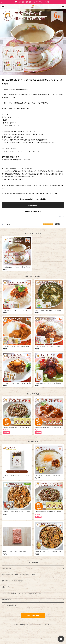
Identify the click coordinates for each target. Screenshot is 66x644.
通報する (61, 216)
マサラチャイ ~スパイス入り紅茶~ (13, 581)
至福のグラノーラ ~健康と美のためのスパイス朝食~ (19, 575)
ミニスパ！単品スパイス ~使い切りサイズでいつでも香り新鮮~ (22, 593)
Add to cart (33, 205)
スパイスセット (6, 568)
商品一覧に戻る (33, 615)
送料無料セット (7, 599)
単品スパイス (6, 587)
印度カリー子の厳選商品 (10, 606)
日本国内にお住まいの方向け (33, 211)
